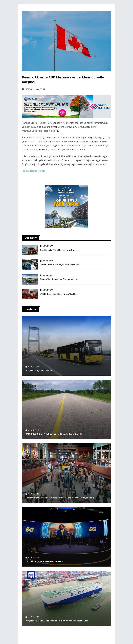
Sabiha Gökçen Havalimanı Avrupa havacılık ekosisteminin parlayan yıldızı (60, 498)
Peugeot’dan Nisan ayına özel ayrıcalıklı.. (59, 279)
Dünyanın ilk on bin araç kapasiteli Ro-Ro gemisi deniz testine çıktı (57, 621)
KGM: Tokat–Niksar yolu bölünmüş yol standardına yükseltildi (54, 434)
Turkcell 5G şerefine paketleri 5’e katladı (44, 561)
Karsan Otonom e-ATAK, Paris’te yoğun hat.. (60, 265)
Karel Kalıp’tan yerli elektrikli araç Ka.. (57, 250)
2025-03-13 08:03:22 (34, 89)
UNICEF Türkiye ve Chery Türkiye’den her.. (59, 294)
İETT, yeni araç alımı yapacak (39, 371)
